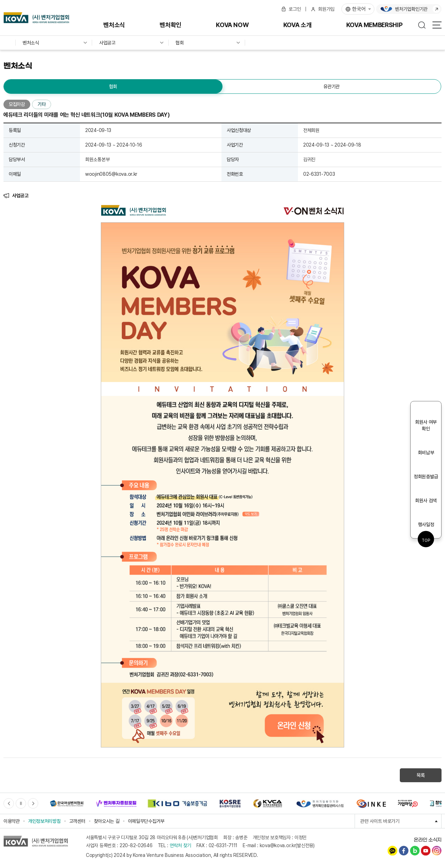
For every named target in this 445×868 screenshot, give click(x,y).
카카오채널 (393, 851)
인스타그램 (437, 851)
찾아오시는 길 (107, 821)
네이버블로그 (415, 851)
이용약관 (12, 821)
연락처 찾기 (180, 845)
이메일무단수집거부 (146, 821)
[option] (67, 804)
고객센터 (77, 821)
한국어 (359, 9)
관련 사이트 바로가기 (401, 821)
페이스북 (404, 851)
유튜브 (426, 851)
